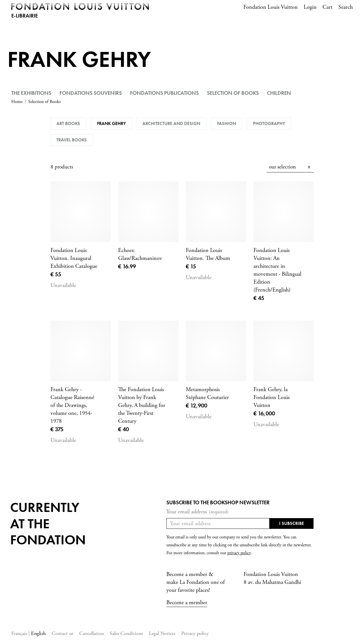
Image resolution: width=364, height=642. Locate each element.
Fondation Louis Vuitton (271, 7)
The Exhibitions (31, 93)
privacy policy (239, 553)
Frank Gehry (111, 123)
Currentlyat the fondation (48, 523)
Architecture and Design (171, 123)
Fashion (227, 123)
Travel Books (72, 140)
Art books (68, 123)
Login (310, 7)
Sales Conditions (126, 633)
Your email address (198, 512)
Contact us (62, 633)
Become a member (187, 603)
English (38, 633)
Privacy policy (195, 633)
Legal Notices (162, 633)
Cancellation (91, 633)
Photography (269, 123)
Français (20, 633)
